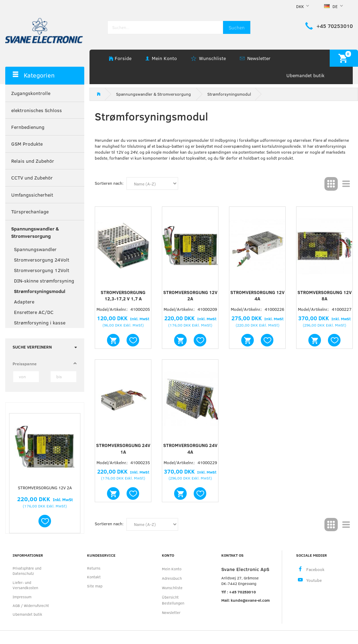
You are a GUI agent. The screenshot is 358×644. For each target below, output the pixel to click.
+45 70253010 (335, 26)
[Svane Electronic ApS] (45, 30)
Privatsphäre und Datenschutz (27, 571)
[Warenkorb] (344, 58)
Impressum (22, 597)
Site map (95, 586)
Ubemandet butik (305, 75)
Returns (94, 568)
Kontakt (94, 577)
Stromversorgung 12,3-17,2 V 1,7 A (123, 296)
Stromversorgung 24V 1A (123, 449)
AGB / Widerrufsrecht (31, 605)
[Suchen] (237, 27)
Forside (123, 58)
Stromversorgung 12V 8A (325, 296)
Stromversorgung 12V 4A (257, 296)
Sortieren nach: (109, 183)
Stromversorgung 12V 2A (45, 488)
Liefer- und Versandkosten (25, 585)
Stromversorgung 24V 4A (190, 449)
